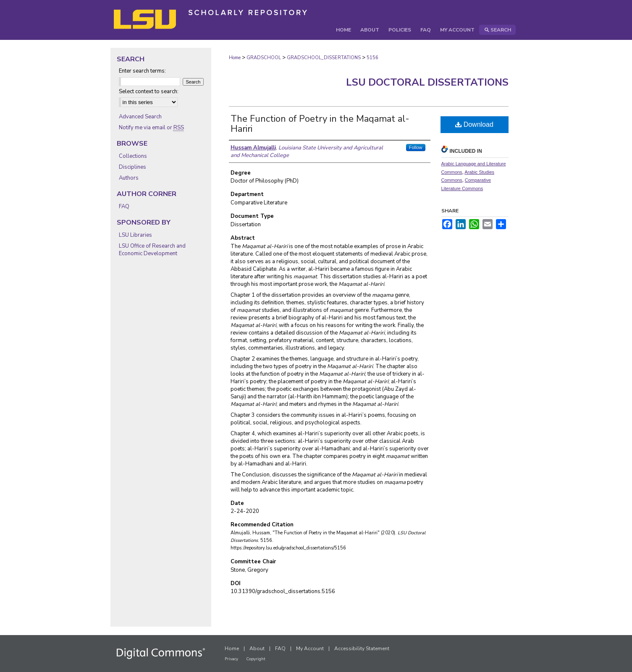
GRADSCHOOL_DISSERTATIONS (324, 58)
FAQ (124, 207)
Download (474, 124)
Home (235, 58)
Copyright (256, 659)
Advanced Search (140, 117)
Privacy (231, 659)
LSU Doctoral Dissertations (427, 82)
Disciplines (132, 167)
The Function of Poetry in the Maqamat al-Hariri (320, 124)
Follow (416, 147)
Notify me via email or (151, 128)
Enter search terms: (142, 71)
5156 (372, 58)
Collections (133, 156)
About (257, 648)
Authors (129, 178)
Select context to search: (149, 92)
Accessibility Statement (362, 648)
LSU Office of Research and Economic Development (152, 250)
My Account (310, 648)
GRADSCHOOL (264, 58)
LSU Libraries (135, 235)
